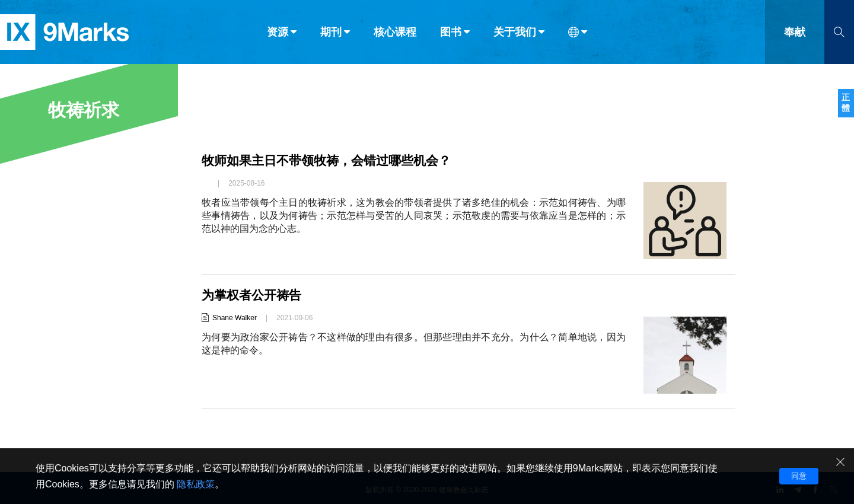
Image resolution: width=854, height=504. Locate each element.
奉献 (795, 34)
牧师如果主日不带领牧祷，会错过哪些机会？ (332, 160)
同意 (799, 476)
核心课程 (395, 34)
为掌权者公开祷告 (254, 295)
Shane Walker (235, 318)
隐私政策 (196, 484)
